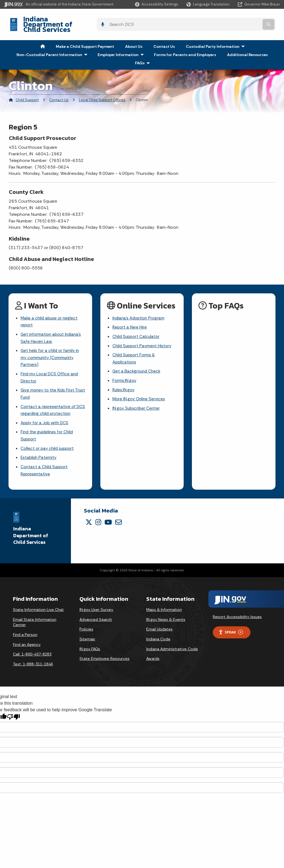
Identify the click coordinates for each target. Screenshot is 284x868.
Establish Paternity (39, 456)
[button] (157, 4)
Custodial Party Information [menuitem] (217, 37)
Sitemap (87, 638)
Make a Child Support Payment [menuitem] (85, 37)
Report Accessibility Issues (237, 616)
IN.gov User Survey (96, 609)
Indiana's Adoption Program (140, 309)
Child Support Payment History (143, 338)
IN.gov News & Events (166, 619)
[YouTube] (108, 521)
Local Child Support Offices (102, 91)
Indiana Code (158, 638)
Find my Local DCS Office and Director (50, 371)
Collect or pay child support (49, 446)
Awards (153, 658)
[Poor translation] (13, 716)
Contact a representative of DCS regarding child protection (51, 406)
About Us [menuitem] (134, 37)
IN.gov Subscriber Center (137, 403)
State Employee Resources (104, 658)
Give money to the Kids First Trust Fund (49, 389)
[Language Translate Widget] (209, 4)
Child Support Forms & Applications (135, 351)
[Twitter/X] (89, 521)
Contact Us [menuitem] (164, 37)
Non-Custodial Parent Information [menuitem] (53, 45)
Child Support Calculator (137, 328)
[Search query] (246, 20)
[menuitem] (43, 37)
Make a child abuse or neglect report (50, 313)
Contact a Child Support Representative (45, 469)
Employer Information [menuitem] (122, 45)
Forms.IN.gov (125, 374)
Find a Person (25, 634)
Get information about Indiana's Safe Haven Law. (52, 330)
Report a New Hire (130, 319)
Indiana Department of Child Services (80, 20)
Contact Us (59, 91)
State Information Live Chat (38, 609)
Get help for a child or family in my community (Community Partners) (51, 351)
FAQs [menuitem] (144, 54)
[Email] (118, 521)
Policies (86, 628)
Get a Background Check (137, 365)
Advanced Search (96, 619)
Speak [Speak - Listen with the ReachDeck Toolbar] (231, 631)
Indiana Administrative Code (172, 648)
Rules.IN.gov (124, 384)
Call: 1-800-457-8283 (32, 653)
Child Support (27, 91)
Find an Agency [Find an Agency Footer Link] (27, 643)
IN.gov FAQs (90, 648)
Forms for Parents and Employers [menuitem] (185, 45)
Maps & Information (164, 609)
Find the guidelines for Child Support (48, 433)
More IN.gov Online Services (140, 394)
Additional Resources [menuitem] (247, 45)
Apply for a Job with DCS (46, 419)
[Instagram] (98, 521)
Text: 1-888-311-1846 (33, 663)
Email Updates (159, 628)
